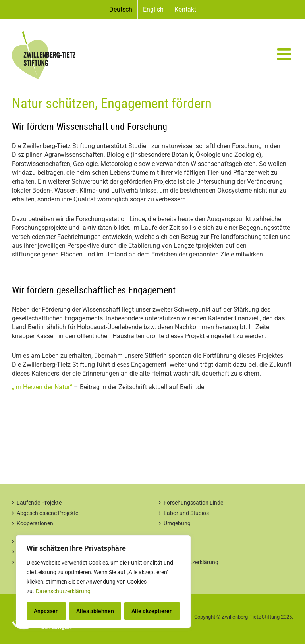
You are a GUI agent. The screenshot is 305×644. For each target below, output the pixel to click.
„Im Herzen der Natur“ (42, 387)
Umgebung (177, 523)
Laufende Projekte (39, 503)
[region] (103, 582)
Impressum (178, 552)
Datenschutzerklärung (63, 591)
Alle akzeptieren (152, 611)
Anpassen (46, 611)
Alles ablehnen (95, 611)
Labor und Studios (186, 513)
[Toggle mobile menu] (285, 54)
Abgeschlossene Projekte (47, 513)
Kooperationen (35, 523)
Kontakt (174, 542)
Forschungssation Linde (193, 503)
